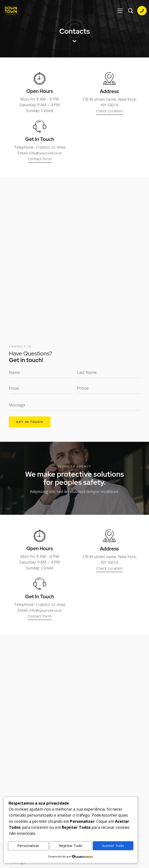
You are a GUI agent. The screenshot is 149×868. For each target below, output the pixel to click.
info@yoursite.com (46, 155)
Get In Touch (40, 142)
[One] (74, 256)
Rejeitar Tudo (70, 846)
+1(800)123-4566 (50, 149)
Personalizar (28, 846)
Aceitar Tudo (113, 846)
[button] (120, 11)
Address (109, 93)
